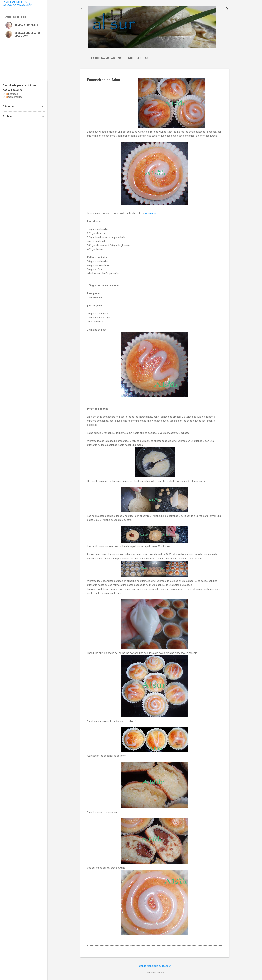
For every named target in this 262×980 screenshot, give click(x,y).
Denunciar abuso (155, 973)
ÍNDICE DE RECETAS (15, 2)
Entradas (12, 94)
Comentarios (14, 97)
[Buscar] (227, 9)
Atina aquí (150, 213)
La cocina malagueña (106, 58)
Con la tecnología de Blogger (155, 966)
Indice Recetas (138, 58)
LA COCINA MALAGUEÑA (17, 5)
